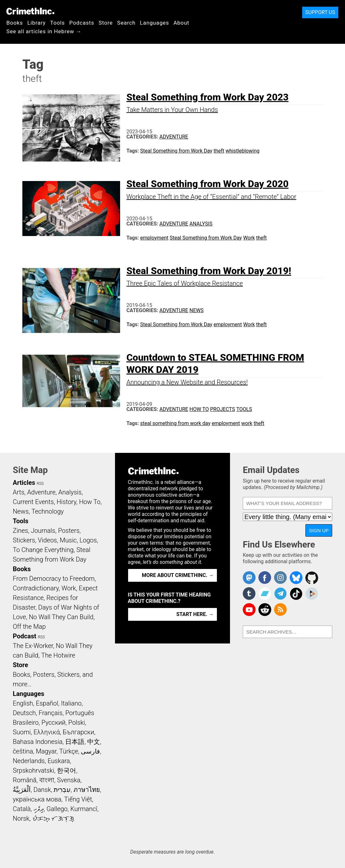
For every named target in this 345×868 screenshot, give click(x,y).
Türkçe (69, 751)
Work (249, 238)
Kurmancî (84, 809)
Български (78, 732)
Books (15, 23)
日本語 (75, 742)
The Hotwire (58, 655)
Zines (20, 531)
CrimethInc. (30, 11)
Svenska (69, 780)
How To (199, 409)
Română (25, 780)
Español (47, 703)
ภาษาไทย (87, 790)
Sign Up (319, 530)
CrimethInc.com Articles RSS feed (280, 610)
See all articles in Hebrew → (44, 31)
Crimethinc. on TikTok (296, 594)
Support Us (320, 12)
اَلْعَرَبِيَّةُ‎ (22, 790)
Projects (223, 409)
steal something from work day (175, 423)
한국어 (66, 770)
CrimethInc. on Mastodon (249, 578)
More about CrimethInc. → (178, 575)
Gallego (57, 809)
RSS (40, 484)
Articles (24, 483)
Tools (57, 23)
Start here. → (195, 614)
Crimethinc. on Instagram (280, 578)
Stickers (24, 540)
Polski (77, 722)
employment (154, 238)
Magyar (46, 751)
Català (22, 809)
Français (51, 713)
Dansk (42, 790)
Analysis (201, 224)
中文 (94, 742)
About (181, 23)
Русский (54, 722)
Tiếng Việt (78, 799)
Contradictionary (36, 588)
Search (126, 23)
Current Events (33, 502)
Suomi (22, 732)
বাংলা (47, 780)
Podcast (24, 636)
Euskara (59, 761)
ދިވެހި (39, 809)
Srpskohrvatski (34, 770)
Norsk (21, 818)
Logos (88, 540)
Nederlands (29, 761)
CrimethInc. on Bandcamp (265, 594)
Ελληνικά (47, 732)
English (23, 703)
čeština (23, 751)
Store (106, 23)
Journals (43, 531)
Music (68, 540)
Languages (154, 23)
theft (219, 151)
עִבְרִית (62, 790)
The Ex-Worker (33, 646)
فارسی (90, 751)
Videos (48, 540)
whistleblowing (242, 151)
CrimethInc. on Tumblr (249, 594)
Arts (19, 492)
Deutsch (24, 713)
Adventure (174, 137)
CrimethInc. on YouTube (249, 610)
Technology (48, 511)
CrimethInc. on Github (312, 578)
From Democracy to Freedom (54, 579)
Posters (69, 531)
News (196, 310)
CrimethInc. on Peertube (312, 594)
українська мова (37, 799)
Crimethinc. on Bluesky (296, 578)
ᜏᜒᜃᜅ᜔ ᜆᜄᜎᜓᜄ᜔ (53, 818)
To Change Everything (43, 550)
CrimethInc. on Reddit (265, 610)
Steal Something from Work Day (176, 151)
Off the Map (29, 627)
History (66, 502)
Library (37, 23)
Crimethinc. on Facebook (265, 578)
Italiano (71, 703)
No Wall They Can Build (61, 617)
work (247, 423)
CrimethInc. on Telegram (280, 594)
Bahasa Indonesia (38, 742)
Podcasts (82, 23)
